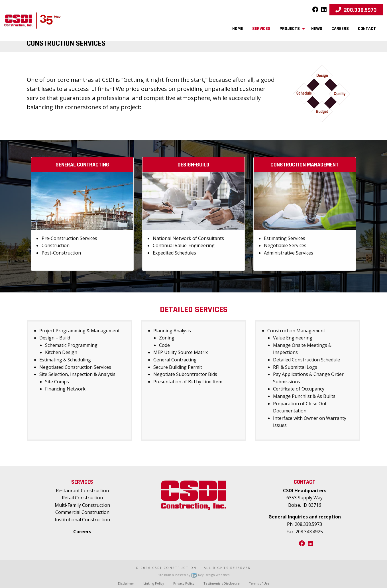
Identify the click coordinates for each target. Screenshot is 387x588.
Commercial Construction (82, 512)
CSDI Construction (174, 568)
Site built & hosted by (193, 575)
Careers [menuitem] (340, 29)
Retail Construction (82, 498)
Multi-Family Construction (82, 505)
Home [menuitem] (238, 29)
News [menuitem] (317, 29)
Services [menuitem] (261, 29)
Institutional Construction (82, 520)
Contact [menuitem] (367, 29)
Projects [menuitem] (290, 29)
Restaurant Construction (82, 491)
